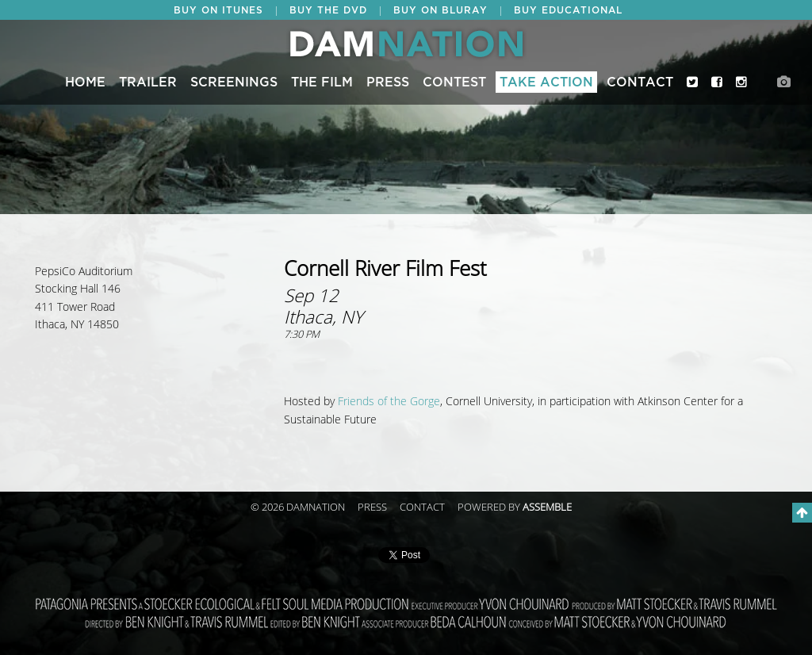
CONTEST (454, 82)
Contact (640, 82)
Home (85, 82)
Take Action (546, 82)
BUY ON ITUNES (218, 10)
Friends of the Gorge (389, 402)
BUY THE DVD (328, 10)
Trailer (148, 82)
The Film (322, 82)
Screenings (234, 82)
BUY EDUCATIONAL (568, 10)
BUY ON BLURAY (440, 10)
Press (388, 82)
